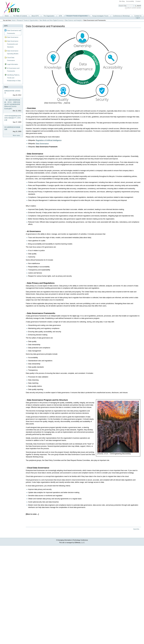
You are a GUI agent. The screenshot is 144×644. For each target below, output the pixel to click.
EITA (60, 16)
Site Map (122, 1)
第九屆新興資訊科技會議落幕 (12, 128)
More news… (17, 135)
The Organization (49, 16)
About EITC (35, 16)
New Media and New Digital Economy (51, 20)
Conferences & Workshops (121, 16)
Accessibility (130, 1)
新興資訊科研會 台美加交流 (12, 92)
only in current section (134, 8)
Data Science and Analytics (73, 20)
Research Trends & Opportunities (77, 16)
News (6, 87)
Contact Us (138, 16)
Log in (138, 18)
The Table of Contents (20, 16)
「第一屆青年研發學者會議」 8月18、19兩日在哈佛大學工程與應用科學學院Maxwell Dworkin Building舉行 (12, 104)
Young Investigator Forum (100, 16)
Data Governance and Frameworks (14, 32)
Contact (138, 1)
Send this (136, 529)
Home (7, 16)
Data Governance (42, 144)
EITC (6, 26)
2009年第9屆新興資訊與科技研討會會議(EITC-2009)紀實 (13, 118)
